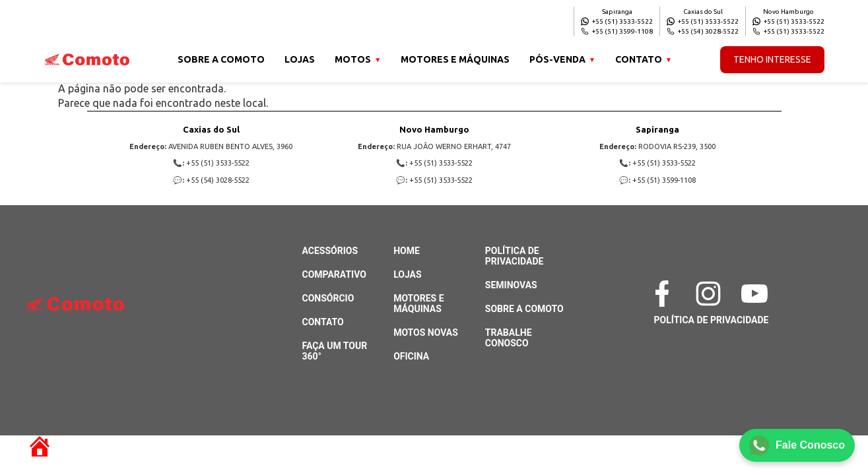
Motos (353, 59)
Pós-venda (557, 59)
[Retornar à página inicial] (33, 441)
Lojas (300, 59)
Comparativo (334, 274)
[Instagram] (712, 294)
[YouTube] (758, 294)
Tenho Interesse (772, 59)
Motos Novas (426, 332)
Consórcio (328, 298)
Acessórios (330, 251)
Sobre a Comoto (221, 59)
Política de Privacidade (515, 256)
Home (407, 251)
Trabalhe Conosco (509, 338)
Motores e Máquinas (455, 59)
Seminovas (511, 285)
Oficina (411, 356)
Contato (639, 59)
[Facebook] (665, 294)
